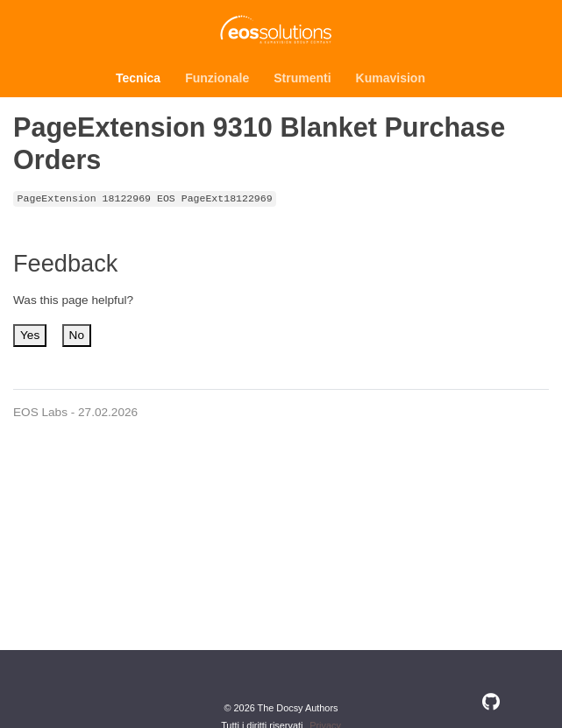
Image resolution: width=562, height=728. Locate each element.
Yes (30, 335)
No (77, 335)
